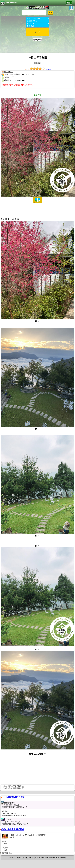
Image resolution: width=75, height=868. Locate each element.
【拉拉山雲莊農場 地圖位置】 (13, 788)
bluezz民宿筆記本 (9, 3)
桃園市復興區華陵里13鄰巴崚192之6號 (20, 74)
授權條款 (63, 858)
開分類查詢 (37, 40)
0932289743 (9, 72)
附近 (70, 3)
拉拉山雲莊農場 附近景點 (13, 829)
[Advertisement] (38, 47)
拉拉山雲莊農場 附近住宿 (13, 797)
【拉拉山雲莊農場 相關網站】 (13, 786)
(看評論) (48, 69)
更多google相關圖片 (38, 754)
